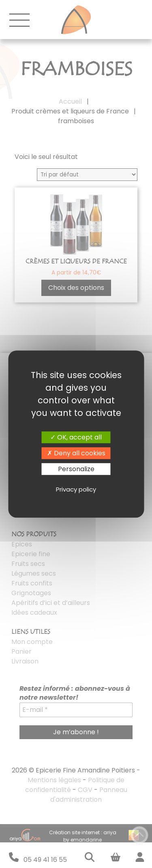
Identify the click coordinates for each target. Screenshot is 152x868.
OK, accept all (76, 437)
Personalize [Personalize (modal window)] (76, 469)
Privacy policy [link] (76, 489)
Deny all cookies (76, 453)
